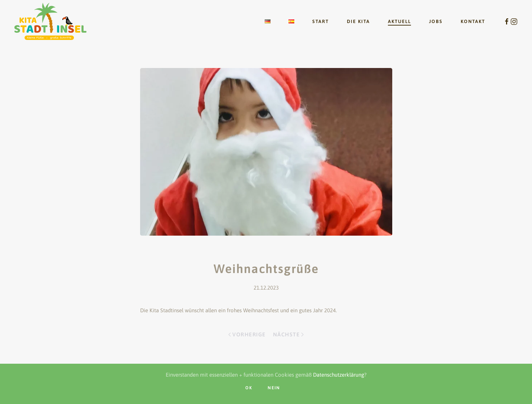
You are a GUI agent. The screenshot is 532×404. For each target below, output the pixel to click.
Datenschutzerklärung (339, 375)
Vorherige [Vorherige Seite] (247, 334)
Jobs (436, 21)
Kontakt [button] (473, 21)
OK (249, 388)
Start (321, 21)
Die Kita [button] (358, 21)
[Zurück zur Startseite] (50, 21)
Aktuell (399, 21)
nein (274, 388)
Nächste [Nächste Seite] (288, 334)
